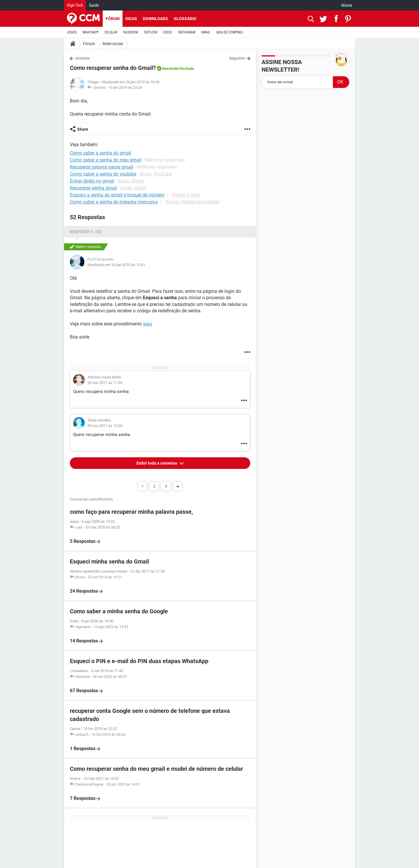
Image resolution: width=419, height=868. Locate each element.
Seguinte (237, 58)
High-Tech (75, 5)
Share (83, 129)
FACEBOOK (131, 32)
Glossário (185, 19)
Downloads (155, 19)
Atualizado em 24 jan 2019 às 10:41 (116, 265)
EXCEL (168, 32)
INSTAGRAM (187, 32)
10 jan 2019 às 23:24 (125, 87)
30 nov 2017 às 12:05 (105, 426)
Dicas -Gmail (131, 181)
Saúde (94, 5)
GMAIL (206, 32)
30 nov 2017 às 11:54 (105, 383)
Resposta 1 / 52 (85, 232)
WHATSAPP (91, 32)
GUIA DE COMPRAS (229, 32)
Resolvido (170, 69)
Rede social (113, 44)
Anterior (83, 58)
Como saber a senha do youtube (103, 174)
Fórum (113, 19)
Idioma (347, 5)
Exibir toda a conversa (157, 463)
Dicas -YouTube (156, 174)
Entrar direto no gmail (92, 181)
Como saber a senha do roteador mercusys (114, 202)
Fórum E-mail (187, 195)
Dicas (131, 19)
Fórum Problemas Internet (193, 202)
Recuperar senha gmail (93, 188)
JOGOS (72, 32)
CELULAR (111, 32)
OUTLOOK (151, 32)
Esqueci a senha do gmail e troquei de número (117, 195)
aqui (147, 324)
